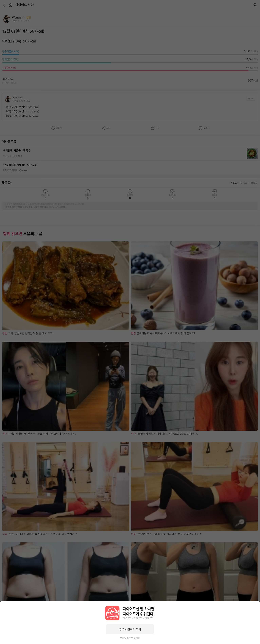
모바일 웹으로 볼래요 (130, 638)
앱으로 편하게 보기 (130, 629)
